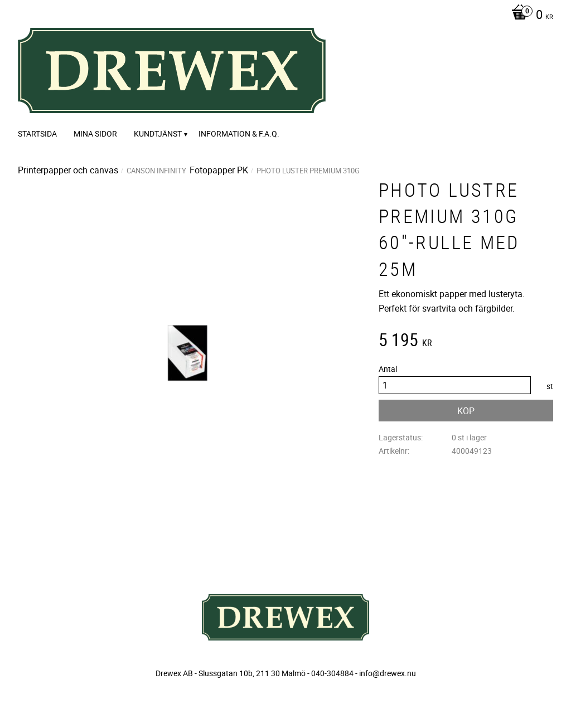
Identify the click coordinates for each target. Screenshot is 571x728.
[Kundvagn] (529, 16)
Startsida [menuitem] (37, 134)
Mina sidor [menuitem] (95, 134)
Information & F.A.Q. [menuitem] (239, 134)
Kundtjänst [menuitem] (158, 134)
